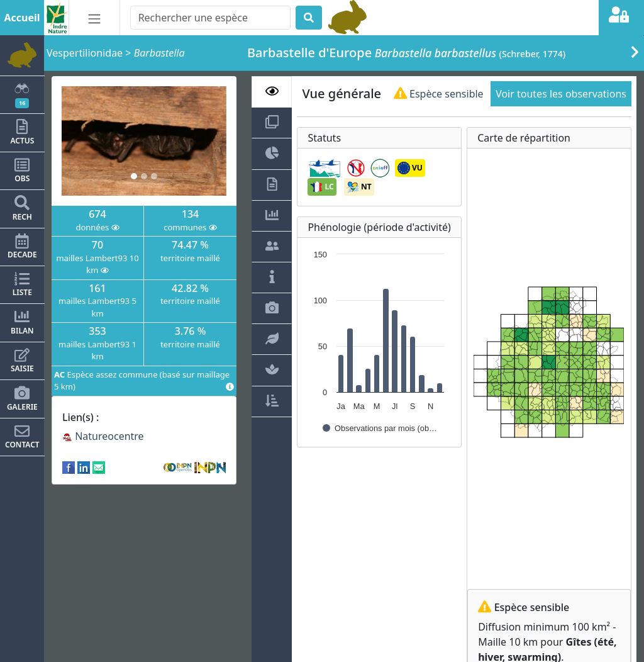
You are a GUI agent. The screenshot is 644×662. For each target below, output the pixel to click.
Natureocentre (103, 436)
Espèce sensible (439, 94)
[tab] (272, 92)
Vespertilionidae (85, 53)
